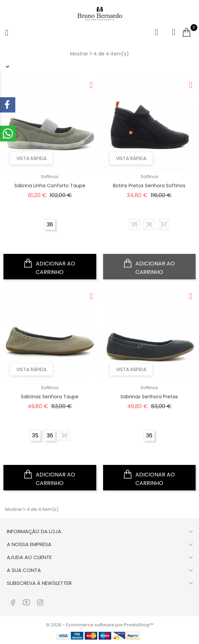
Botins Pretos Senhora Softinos (149, 186)
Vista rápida (31, 158)
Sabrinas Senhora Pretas (149, 397)
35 (135, 224)
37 (164, 224)
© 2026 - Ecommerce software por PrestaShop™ (100, 625)
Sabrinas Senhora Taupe (50, 397)
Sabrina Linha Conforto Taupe (50, 186)
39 (64, 436)
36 (50, 224)
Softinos (50, 177)
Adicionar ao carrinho (50, 267)
